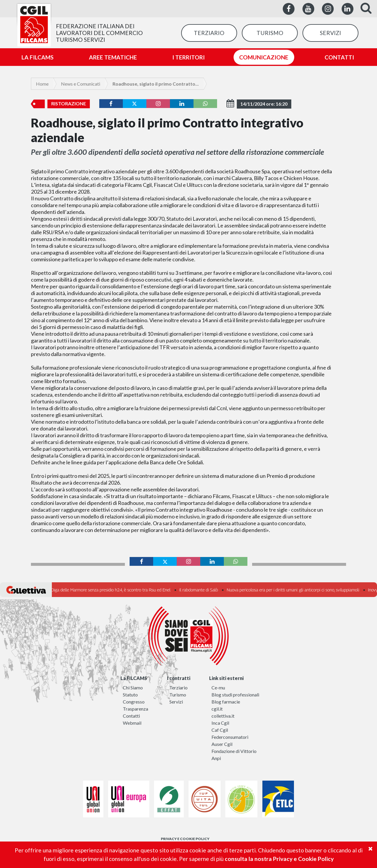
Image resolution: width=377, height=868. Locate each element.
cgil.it (217, 709)
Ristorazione (69, 103)
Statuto (130, 695)
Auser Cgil (222, 744)
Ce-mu (218, 687)
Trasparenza (135, 709)
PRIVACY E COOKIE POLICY (185, 839)
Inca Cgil (220, 723)
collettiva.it (223, 716)
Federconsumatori (230, 737)
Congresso (134, 702)
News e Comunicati (81, 84)
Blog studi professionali (235, 695)
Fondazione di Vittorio (234, 751)
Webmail (132, 723)
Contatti (131, 716)
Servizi (176, 702)
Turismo (178, 695)
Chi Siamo (133, 687)
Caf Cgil (220, 730)
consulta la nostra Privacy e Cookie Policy (279, 859)
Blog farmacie (226, 702)
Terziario (178, 687)
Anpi (216, 758)
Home (42, 84)
